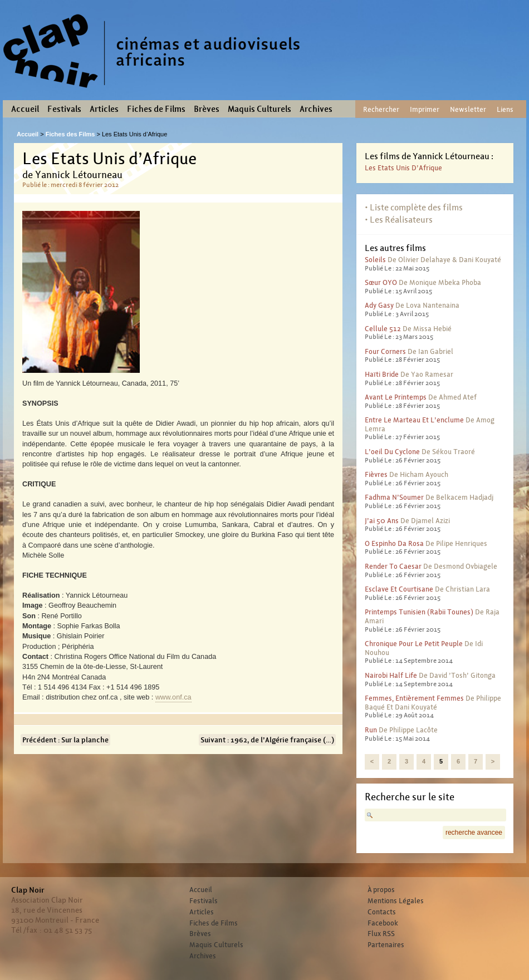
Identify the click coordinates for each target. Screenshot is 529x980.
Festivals (64, 109)
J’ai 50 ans (382, 521)
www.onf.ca (173, 697)
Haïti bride (382, 374)
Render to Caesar (393, 566)
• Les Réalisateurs (399, 220)
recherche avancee (474, 833)
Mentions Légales (396, 901)
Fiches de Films (156, 109)
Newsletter (468, 109)
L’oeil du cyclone (392, 452)
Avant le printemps (396, 397)
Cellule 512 (383, 329)
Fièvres (376, 474)
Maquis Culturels (259, 109)
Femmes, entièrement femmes (414, 698)
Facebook (383, 923)
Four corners (385, 351)
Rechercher (381, 109)
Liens (505, 109)
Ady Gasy (379, 305)
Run (371, 730)
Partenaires (386, 945)
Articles (104, 109)
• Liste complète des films (414, 207)
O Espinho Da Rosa (394, 543)
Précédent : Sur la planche (65, 740)
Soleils (375, 260)
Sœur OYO (381, 282)
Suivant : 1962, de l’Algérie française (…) (267, 740)
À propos (381, 890)
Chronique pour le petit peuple (414, 644)
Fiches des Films (70, 134)
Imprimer (425, 109)
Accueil (25, 109)
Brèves (207, 109)
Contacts (382, 912)
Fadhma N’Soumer (394, 497)
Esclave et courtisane (399, 589)
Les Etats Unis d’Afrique (403, 168)
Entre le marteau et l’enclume (414, 420)
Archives (316, 109)
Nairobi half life (391, 675)
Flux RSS (381, 934)
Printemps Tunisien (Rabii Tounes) (419, 612)
